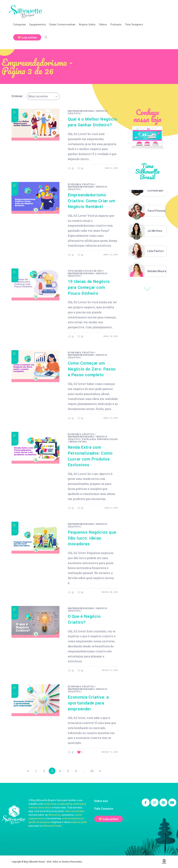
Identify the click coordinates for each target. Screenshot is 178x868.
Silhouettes (55, 815)
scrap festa (50, 804)
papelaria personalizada (100, 439)
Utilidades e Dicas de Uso (85, 271)
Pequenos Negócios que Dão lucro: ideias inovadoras (92, 538)
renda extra (78, 442)
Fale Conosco (104, 809)
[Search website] (46, 37)
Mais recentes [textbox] (38, 96)
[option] (147, 211)
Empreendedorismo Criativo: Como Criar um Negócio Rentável (92, 201)
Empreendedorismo (81, 111)
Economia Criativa (81, 184)
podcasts (79, 812)
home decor (44, 808)
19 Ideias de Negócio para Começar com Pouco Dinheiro (89, 287)
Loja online (110, 819)
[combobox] (43, 96)
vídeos (68, 812)
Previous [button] (147, 289)
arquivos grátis (79, 822)
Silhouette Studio (52, 826)
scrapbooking (65, 804)
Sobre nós (101, 801)
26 (93, 771)
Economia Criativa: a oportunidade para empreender (88, 703)
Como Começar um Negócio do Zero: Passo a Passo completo (92, 369)
